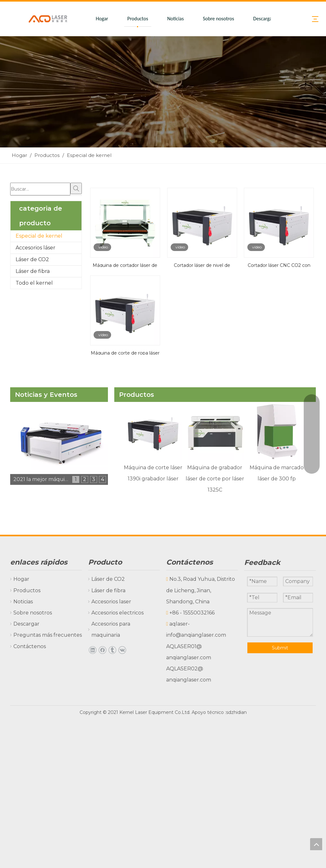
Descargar (263, 19)
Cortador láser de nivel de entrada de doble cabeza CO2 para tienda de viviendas (202, 265)
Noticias (175, 19)
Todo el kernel (34, 283)
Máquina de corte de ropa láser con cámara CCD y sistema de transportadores (125, 352)
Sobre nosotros (218, 19)
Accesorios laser (111, 602)
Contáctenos (30, 646)
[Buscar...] (40, 189)
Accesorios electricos (117, 613)
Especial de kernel (39, 236)
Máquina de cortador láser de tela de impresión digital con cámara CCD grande (125, 265)
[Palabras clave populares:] (76, 188)
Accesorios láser (35, 248)
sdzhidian (236, 712)
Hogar (102, 19)
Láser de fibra (33, 271)
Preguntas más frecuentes (48, 635)
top (316, 844)
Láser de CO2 (32, 259)
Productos (138, 19)
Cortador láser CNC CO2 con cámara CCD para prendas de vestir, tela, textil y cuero (279, 265)
